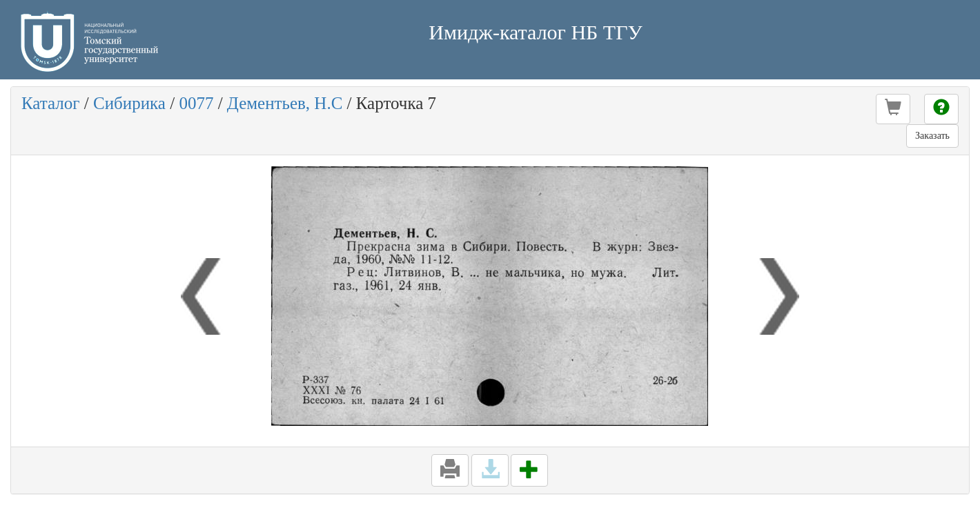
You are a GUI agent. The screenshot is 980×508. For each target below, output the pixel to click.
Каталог (51, 103)
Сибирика (129, 103)
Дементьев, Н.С (285, 103)
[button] (893, 109)
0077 (196, 103)
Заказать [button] (932, 136)
